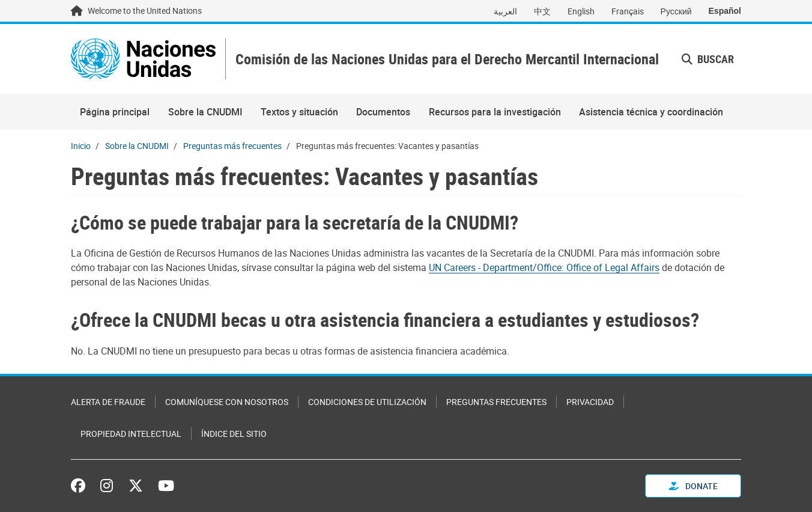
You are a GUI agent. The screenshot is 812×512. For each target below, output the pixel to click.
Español (725, 11)
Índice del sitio (234, 434)
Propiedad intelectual (131, 434)
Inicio (81, 146)
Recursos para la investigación (495, 112)
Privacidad (590, 402)
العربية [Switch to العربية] (505, 11)
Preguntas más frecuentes (232, 146)
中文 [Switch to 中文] (542, 11)
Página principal (115, 112)
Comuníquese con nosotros (227, 402)
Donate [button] (693, 486)
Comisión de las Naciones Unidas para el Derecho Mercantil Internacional (447, 59)
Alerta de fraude (108, 402)
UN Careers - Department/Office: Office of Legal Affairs (544, 267)
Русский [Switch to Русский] (676, 11)
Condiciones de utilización (367, 402)
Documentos (383, 112)
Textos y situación (299, 112)
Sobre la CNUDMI (205, 112)
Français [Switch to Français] (628, 11)
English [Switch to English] (581, 11)
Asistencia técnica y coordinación (651, 112)
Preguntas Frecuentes (496, 402)
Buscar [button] (708, 59)
